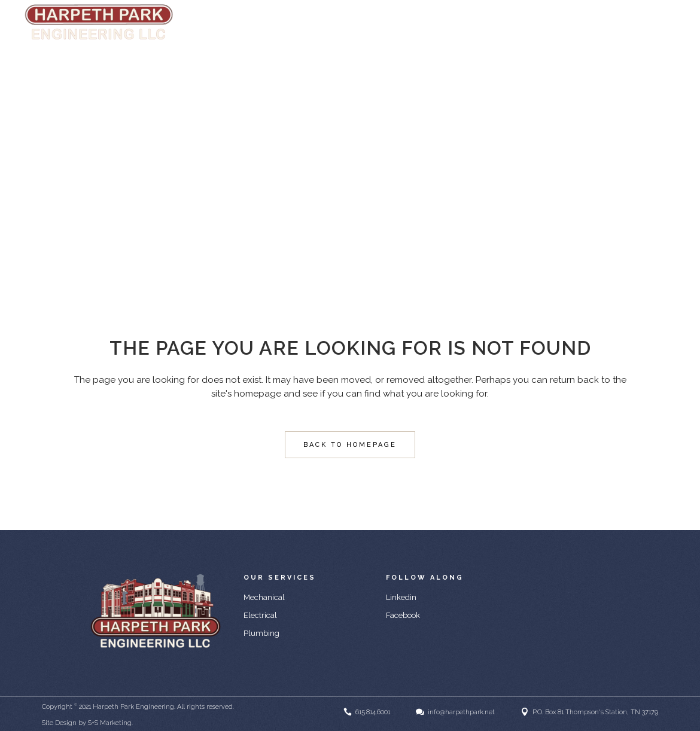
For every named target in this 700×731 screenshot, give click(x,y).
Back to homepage (350, 445)
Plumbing (261, 633)
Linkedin (401, 597)
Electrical (260, 615)
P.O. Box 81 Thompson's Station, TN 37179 (595, 712)
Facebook (403, 615)
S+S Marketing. (110, 723)
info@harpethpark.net (644, 23)
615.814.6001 (373, 712)
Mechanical (264, 597)
